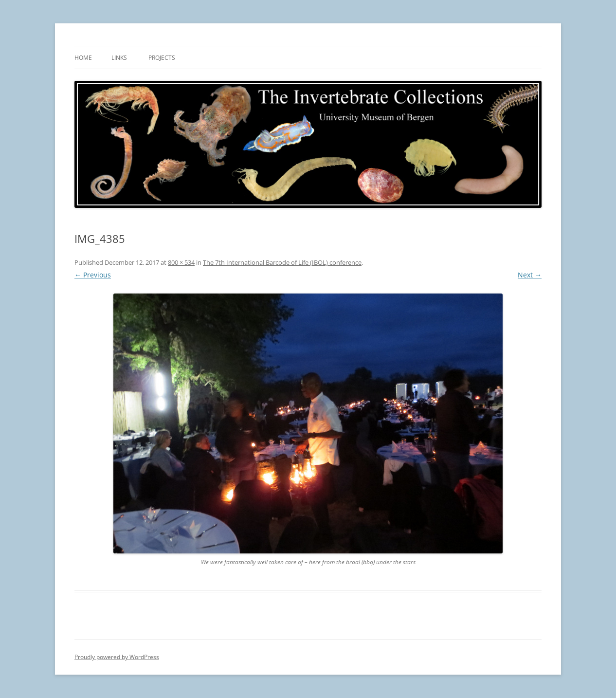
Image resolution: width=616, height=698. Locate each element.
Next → (530, 275)
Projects (162, 58)
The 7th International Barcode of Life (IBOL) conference (282, 262)
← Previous (93, 275)
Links (119, 58)
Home (83, 58)
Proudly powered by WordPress (117, 657)
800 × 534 (181, 262)
